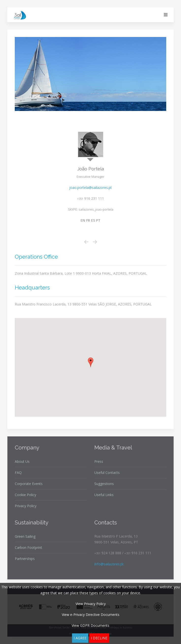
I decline (99, 638)
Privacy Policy (26, 506)
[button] (91, 362)
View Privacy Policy (91, 604)
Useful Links (104, 495)
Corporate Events (29, 484)
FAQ (18, 473)
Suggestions (104, 484)
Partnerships (25, 559)
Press (99, 461)
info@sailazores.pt (109, 564)
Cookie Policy (25, 495)
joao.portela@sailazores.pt (90, 188)
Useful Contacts (107, 473)
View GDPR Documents (90, 625)
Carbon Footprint (28, 547)
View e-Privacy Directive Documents (91, 615)
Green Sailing (25, 536)
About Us (22, 461)
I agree (80, 638)
